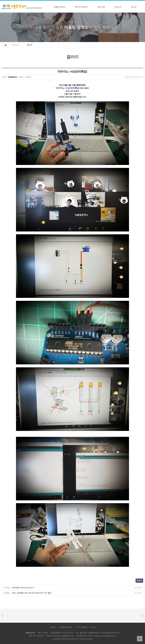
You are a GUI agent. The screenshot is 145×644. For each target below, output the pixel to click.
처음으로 (53, 627)
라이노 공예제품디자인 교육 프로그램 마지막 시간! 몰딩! (32, 593)
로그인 (134, 7)
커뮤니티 (118, 7)
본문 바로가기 (0, 1)
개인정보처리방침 (66, 627)
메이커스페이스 (81, 7)
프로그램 (101, 7)
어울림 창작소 (60, 7)
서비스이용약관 (81, 627)
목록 (139, 581)
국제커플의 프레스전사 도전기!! (23, 588)
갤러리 (30, 45)
